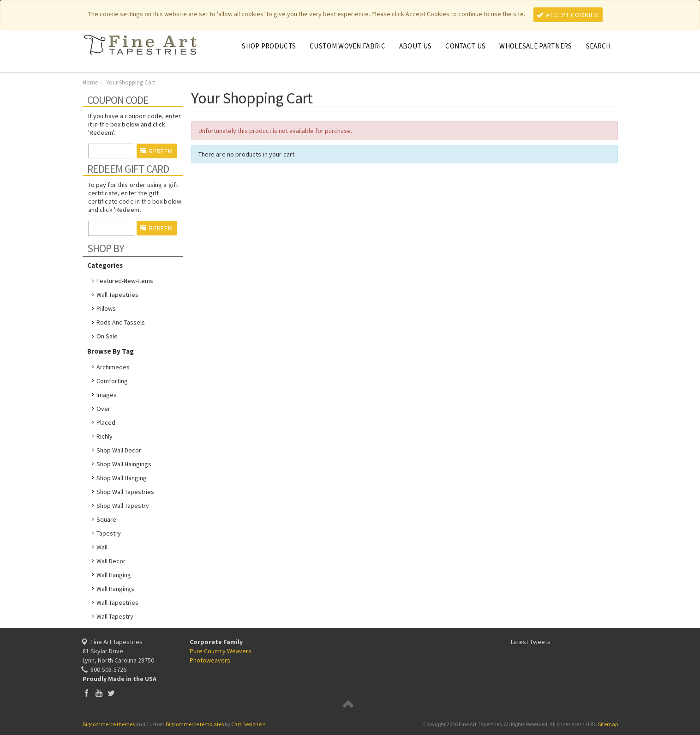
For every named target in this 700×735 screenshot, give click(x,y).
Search (598, 46)
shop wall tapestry (123, 506)
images (107, 395)
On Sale (107, 336)
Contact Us (465, 46)
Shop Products (269, 46)
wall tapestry (115, 616)
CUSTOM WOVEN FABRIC (347, 46)
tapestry (109, 533)
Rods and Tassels (121, 322)
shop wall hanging (122, 478)
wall (102, 547)
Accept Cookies (568, 15)
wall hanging (114, 575)
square (106, 519)
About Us (415, 46)
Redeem (156, 151)
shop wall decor (119, 450)
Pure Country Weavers (221, 651)
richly (105, 436)
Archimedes (113, 367)
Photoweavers (210, 660)
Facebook (87, 693)
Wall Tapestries (117, 295)
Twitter (111, 693)
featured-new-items (125, 281)
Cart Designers (248, 724)
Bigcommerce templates (195, 724)
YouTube (99, 693)
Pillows (106, 308)
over (103, 409)
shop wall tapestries (125, 492)
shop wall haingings (124, 464)
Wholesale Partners (535, 46)
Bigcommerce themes (109, 724)
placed (106, 422)
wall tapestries (117, 602)
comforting (112, 381)
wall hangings (115, 589)
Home (90, 82)
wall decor (111, 561)
